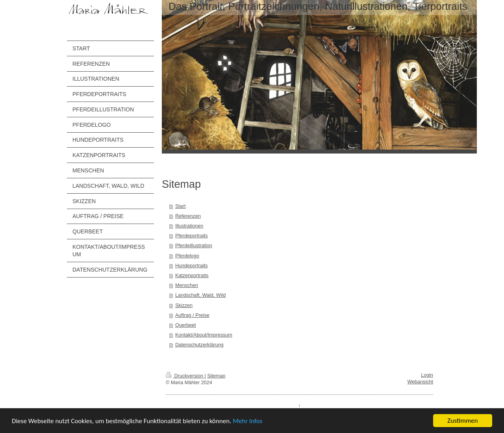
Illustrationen (189, 226)
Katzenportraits (192, 276)
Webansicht (420, 382)
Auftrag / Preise (192, 315)
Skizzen (184, 305)
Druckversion (185, 376)
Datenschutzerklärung (199, 345)
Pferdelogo (187, 256)
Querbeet (186, 325)
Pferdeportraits (192, 236)
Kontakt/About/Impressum (204, 335)
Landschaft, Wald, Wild (200, 295)
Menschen (187, 285)
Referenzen (188, 216)
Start (181, 206)
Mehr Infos (247, 421)
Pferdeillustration (194, 246)
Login (427, 375)
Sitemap (216, 376)
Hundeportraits (192, 266)
